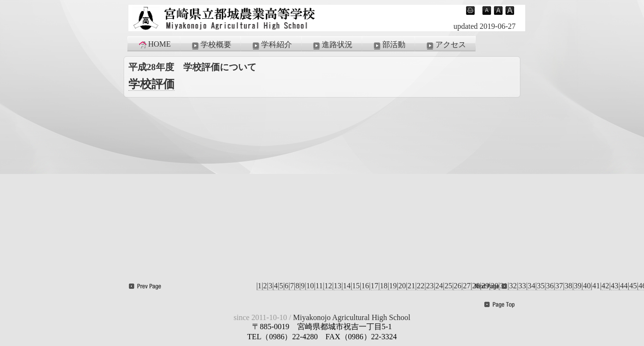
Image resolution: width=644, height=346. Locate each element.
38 (568, 286)
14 (347, 286)
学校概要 (211, 45)
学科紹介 (271, 45)
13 (338, 286)
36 (550, 286)
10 (310, 286)
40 (587, 286)
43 (615, 286)
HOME (154, 44)
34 (531, 286)
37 (559, 286)
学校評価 (152, 84)
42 (606, 286)
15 (356, 286)
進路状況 (332, 45)
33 (522, 286)
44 (624, 286)
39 (578, 286)
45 (633, 286)
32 (513, 286)
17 (375, 286)
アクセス (445, 45)
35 (541, 286)
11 (319, 286)
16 (365, 286)
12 (328, 286)
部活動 (389, 45)
